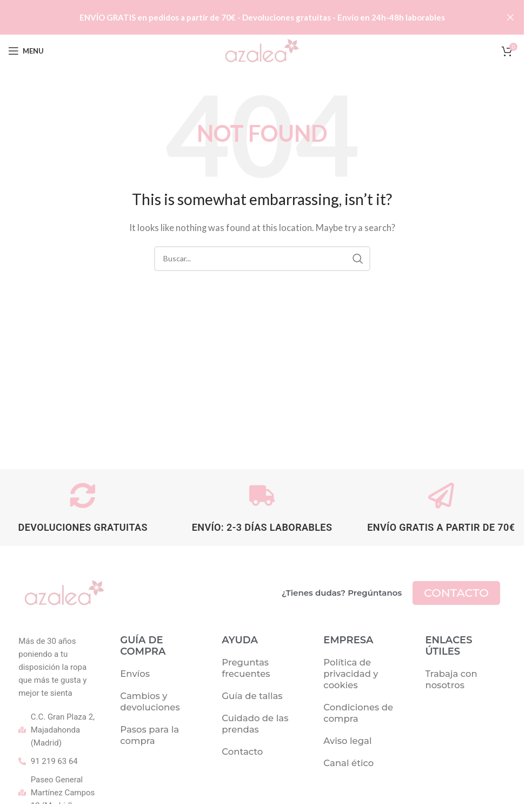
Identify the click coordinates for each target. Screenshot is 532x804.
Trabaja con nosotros (451, 680)
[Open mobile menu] (26, 51)
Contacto (242, 753)
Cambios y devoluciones (150, 703)
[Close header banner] (510, 17)
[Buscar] (262, 259)
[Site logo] (262, 50)
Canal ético (348, 764)
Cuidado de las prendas (255, 725)
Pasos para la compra (149, 736)
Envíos (135, 675)
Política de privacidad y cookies (351, 675)
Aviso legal (347, 742)
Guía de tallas (252, 697)
